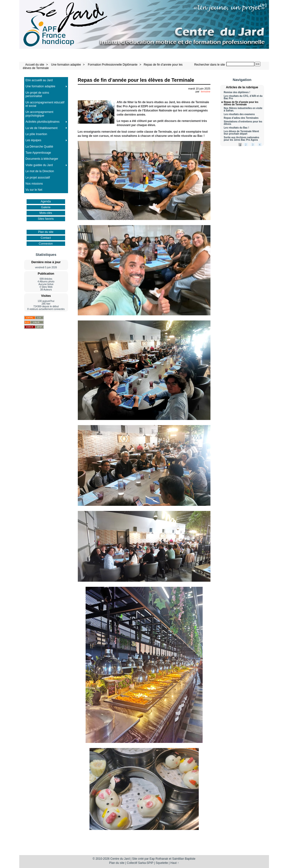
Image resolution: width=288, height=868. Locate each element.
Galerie (46, 207)
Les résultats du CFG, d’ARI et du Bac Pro (243, 97)
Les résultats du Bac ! (237, 128)
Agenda (46, 201)
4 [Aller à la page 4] (260, 145)
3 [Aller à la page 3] (253, 145)
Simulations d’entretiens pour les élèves (243, 123)
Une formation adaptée (66, 65)
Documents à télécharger (42, 159)
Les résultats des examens (239, 114)
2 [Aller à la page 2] (246, 145)
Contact (46, 238)
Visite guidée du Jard (39, 165)
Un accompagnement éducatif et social (45, 104)
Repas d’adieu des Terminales (241, 118)
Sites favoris (46, 219)
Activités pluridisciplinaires (43, 122)
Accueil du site (35, 65)
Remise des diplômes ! (237, 92)
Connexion (46, 244)
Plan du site (46, 232)
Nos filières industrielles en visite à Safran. (243, 110)
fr (263, 5)
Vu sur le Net (34, 190)
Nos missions (34, 184)
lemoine (206, 91)
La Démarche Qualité (39, 147)
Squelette (162, 863)
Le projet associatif (38, 178)
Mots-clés (46, 213)
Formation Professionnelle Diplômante (113, 65)
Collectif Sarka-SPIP (140, 863)
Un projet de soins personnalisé (37, 94)
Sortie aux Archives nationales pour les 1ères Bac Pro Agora (242, 139)
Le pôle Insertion (36, 134)
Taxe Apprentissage (38, 153)
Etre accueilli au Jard (39, 80)
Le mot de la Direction (40, 171)
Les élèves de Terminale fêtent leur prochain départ (241, 133)
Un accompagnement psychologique (40, 114)
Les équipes (34, 140)
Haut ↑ (175, 863)
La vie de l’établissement (42, 128)
